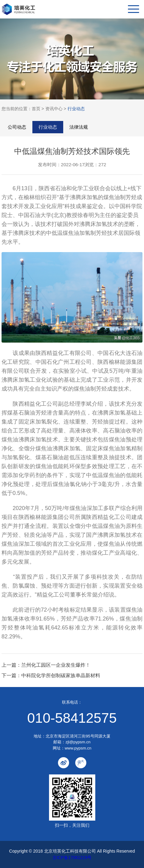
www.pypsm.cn (78, 748)
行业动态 (76, 109)
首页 (36, 109)
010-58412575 (72, 718)
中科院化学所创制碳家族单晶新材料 (61, 675)
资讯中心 (54, 109)
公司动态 (17, 127)
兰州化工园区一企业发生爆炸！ (56, 665)
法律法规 (79, 127)
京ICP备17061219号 (72, 858)
